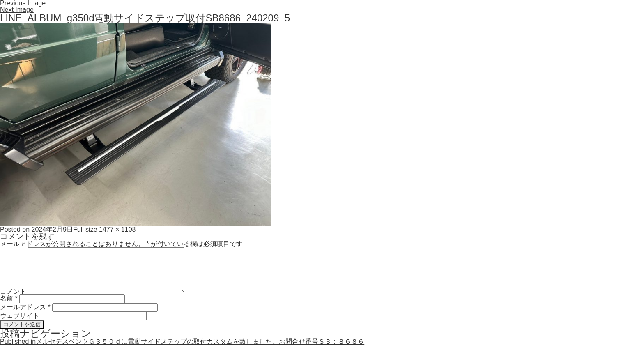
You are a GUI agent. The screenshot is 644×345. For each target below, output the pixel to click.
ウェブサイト (20, 316)
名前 (9, 298)
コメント (13, 291)
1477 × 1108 (117, 229)
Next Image (17, 10)
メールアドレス (25, 307)
